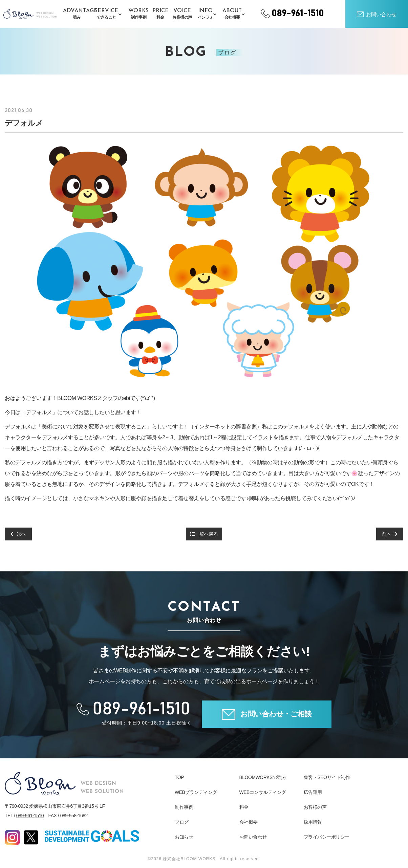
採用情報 (313, 822)
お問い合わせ (253, 837)
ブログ (182, 822)
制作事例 (184, 807)
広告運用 (313, 792)
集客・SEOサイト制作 (327, 777)
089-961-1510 (30, 816)
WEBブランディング (196, 792)
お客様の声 (315, 807)
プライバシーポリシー (327, 837)
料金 (244, 807)
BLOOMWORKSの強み (263, 777)
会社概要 (249, 822)
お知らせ (184, 837)
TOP (179, 777)
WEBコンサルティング (263, 792)
